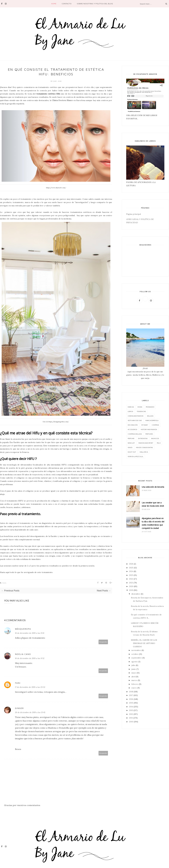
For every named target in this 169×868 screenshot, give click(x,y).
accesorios (132, 429)
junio (134, 669)
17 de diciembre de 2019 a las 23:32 (30, 687)
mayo (134, 673)
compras (155, 425)
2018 (131, 692)
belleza (150, 416)
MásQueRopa (23, 629)
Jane (55, 81)
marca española (152, 420)
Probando (150, 407)
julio (133, 665)
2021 (131, 583)
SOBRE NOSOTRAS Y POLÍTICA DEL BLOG (95, 4)
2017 (131, 695)
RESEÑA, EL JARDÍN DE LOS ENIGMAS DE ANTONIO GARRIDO (144, 643)
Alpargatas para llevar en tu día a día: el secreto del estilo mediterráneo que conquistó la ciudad (153, 523)
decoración (133, 425)
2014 (131, 707)
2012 (131, 714)
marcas (131, 407)
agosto (135, 662)
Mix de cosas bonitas (144, 447)
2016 (131, 699)
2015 (131, 703)
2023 (131, 575)
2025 (131, 568)
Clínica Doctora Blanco (62, 100)
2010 (131, 722)
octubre (135, 654)
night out (132, 452)
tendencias (141, 411)
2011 (131, 718)
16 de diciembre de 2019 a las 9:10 (30, 633)
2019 (131, 590)
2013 (131, 710)
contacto (67, 4)
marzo (134, 680)
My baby (145, 425)
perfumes (149, 434)
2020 (131, 586)
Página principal (133, 214)
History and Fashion (149, 429)
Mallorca (144, 452)
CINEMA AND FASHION (136, 416)
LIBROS (130, 411)
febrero (135, 684)
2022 (131, 579)
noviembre (136, 650)
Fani (18, 683)
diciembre (136, 594)
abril (133, 677)
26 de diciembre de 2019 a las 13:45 (30, 712)
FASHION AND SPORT (146, 443)
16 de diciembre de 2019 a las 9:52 (30, 658)
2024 (131, 571)
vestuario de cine (135, 420)
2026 (131, 564)
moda (140, 407)
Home (54, 4)
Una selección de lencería (153, 487)
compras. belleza (135, 434)
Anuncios (155, 438)
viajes (130, 447)
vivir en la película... (136, 456)
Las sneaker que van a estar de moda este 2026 (153, 504)
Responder (103, 642)
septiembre (137, 658)
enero (134, 688)
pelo (159, 443)
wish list (131, 443)
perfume (131, 438)
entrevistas (143, 438)
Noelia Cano (23, 654)
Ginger (19, 708)
